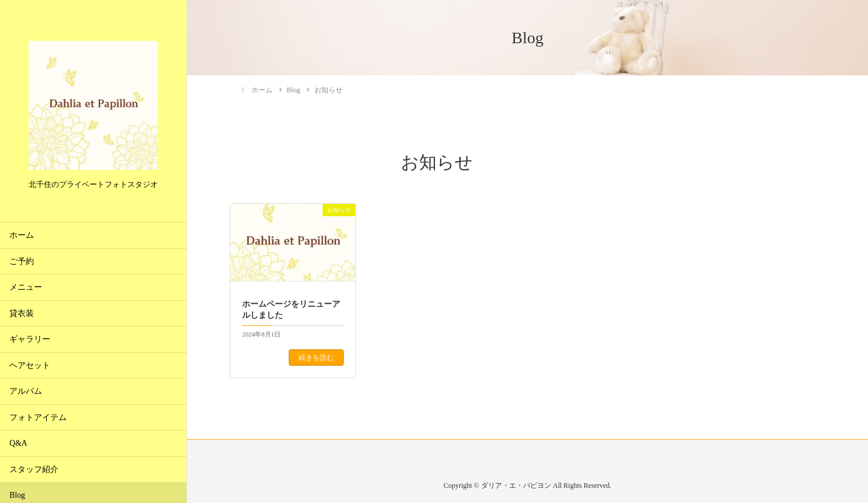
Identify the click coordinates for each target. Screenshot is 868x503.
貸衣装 (22, 313)
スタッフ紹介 (34, 469)
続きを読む (316, 358)
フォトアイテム (38, 417)
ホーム (22, 235)
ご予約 (22, 261)
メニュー (26, 287)
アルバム (26, 391)
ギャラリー (30, 339)
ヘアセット (30, 365)
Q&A (18, 443)
